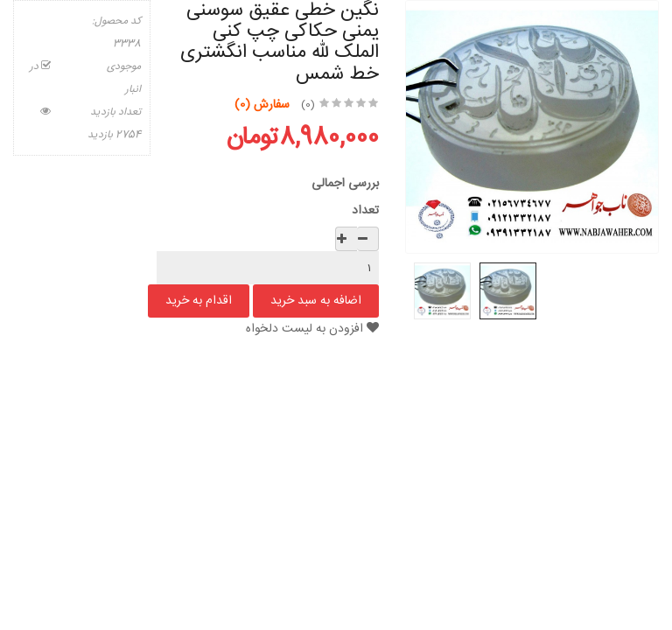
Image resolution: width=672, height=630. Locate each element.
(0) (308, 105)
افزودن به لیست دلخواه (312, 329)
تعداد (365, 211)
